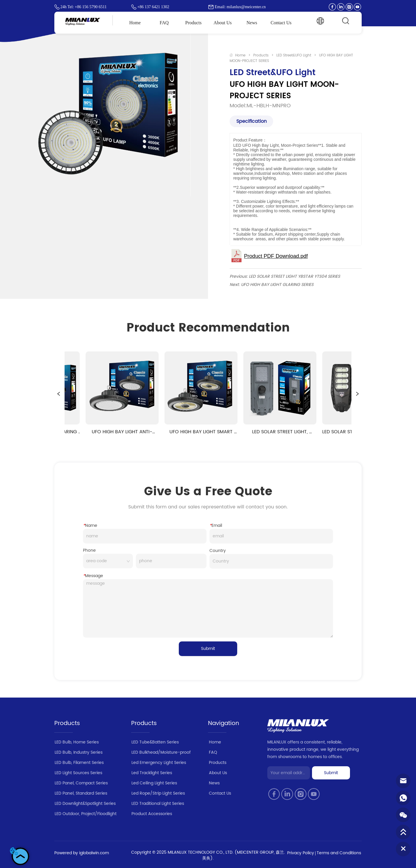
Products (261, 55)
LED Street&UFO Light (294, 55)
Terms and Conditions (339, 853)
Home (240, 55)
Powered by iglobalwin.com (82, 853)
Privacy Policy (301, 853)
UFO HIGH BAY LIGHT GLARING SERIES (277, 285)
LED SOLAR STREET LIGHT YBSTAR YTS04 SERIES (294, 276)
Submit (208, 649)
